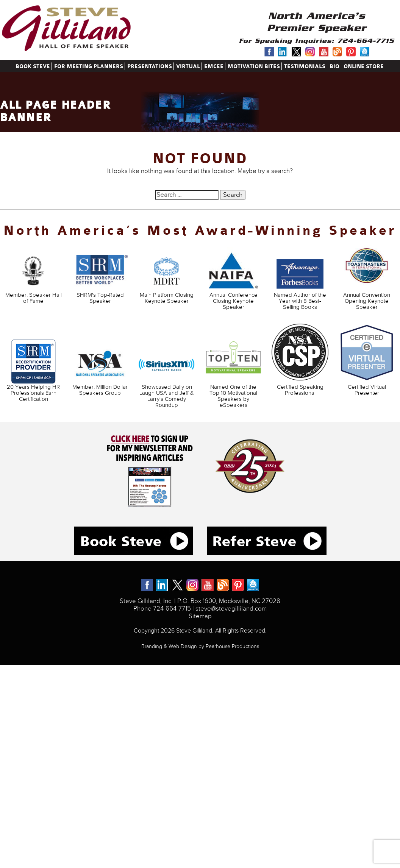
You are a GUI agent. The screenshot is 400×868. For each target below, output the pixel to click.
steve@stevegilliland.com (231, 609)
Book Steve (33, 66)
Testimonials (305, 66)
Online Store (364, 66)
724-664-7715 (366, 41)
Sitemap (200, 616)
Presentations (150, 66)
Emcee (214, 66)
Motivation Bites (254, 66)
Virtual (188, 66)
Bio (334, 66)
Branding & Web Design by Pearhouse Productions (200, 647)
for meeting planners (89, 66)
